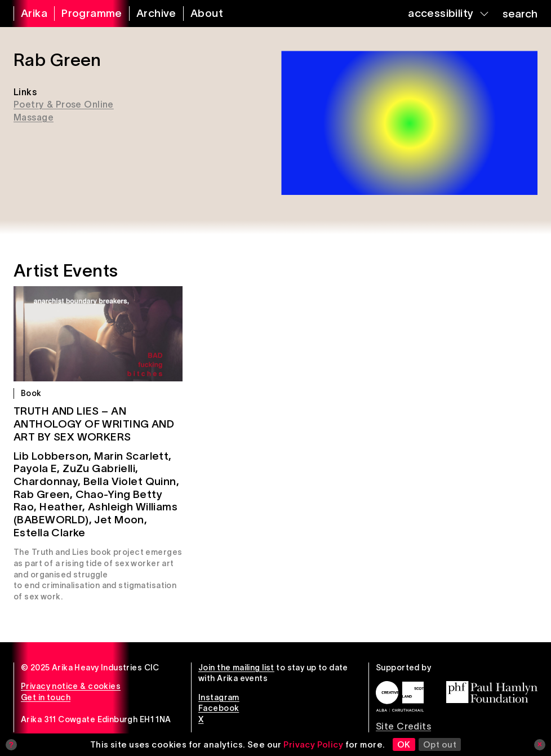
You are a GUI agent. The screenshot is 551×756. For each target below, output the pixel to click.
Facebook (219, 708)
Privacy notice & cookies (71, 686)
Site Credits (403, 726)
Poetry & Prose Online (64, 104)
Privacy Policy (313, 744)
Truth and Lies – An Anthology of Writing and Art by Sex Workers (94, 424)
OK (404, 744)
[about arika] (200, 14)
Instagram (219, 697)
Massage (34, 117)
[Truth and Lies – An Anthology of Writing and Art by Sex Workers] (98, 334)
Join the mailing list (236, 668)
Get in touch (46, 697)
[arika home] (27, 14)
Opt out (440, 744)
